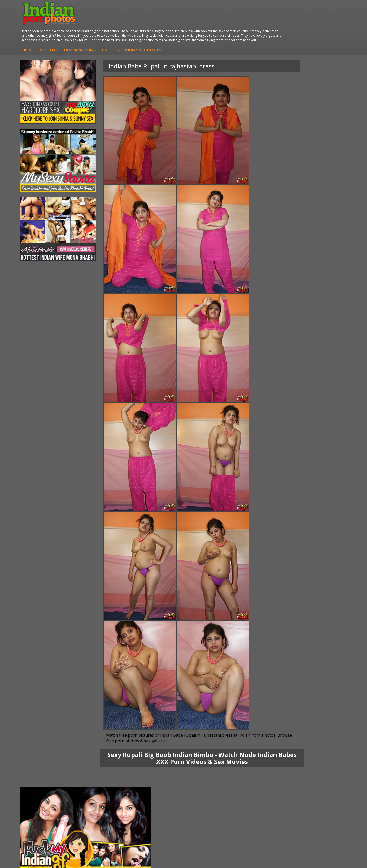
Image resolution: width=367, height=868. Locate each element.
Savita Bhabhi (42, 775)
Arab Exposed (96, 765)
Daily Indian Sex (316, 770)
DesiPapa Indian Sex (102, 759)
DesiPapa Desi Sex (101, 775)
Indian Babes (150, 780)
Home (114, 27)
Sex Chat (135, 27)
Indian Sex (94, 770)
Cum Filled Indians (263, 770)
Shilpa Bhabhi (42, 785)
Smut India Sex (315, 780)
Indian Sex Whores (209, 765)
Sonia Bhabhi (42, 765)
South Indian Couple (47, 780)
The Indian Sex (315, 759)
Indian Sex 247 (260, 780)
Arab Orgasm (259, 759)
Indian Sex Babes (208, 780)
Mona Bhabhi (42, 759)
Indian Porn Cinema (210, 759)
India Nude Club (261, 775)
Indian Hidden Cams (156, 765)
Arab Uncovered (153, 785)
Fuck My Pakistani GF (103, 785)
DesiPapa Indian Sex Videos (178, 27)
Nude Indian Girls (208, 785)
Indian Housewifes (100, 780)
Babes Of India (260, 765)
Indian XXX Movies (318, 785)
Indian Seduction (208, 770)
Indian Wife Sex (315, 775)
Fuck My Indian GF (155, 770)
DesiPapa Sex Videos (157, 759)
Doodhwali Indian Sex (321, 765)
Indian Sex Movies (229, 27)
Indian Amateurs (153, 775)
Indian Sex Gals (206, 775)
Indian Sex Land (261, 785)
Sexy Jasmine (42, 770)
